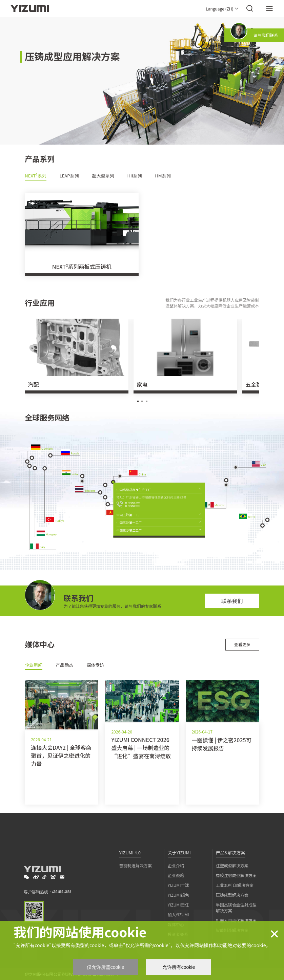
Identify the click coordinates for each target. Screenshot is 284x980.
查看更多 (242, 644)
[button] (138, 401)
